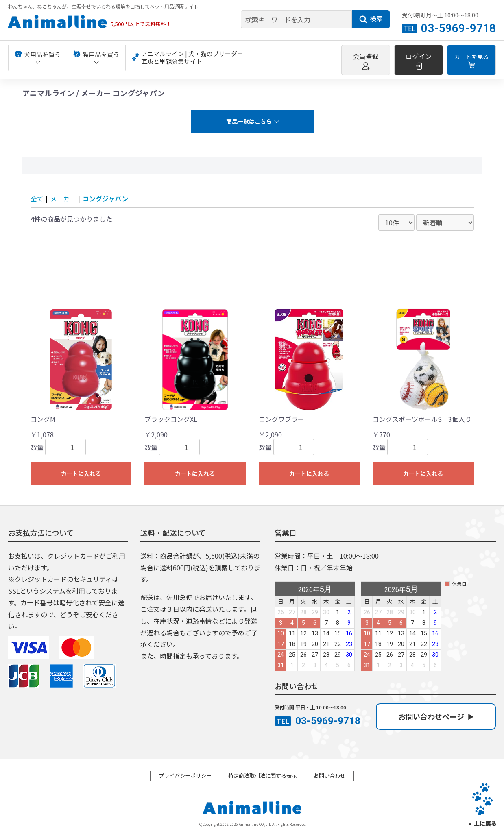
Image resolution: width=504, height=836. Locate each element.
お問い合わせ (329, 776)
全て (37, 199)
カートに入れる (81, 474)
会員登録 (366, 61)
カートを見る (471, 61)
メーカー (63, 199)
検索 (371, 19)
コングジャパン (105, 199)
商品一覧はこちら (249, 121)
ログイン (419, 61)
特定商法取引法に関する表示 (263, 776)
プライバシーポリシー (185, 776)
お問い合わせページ (436, 716)
